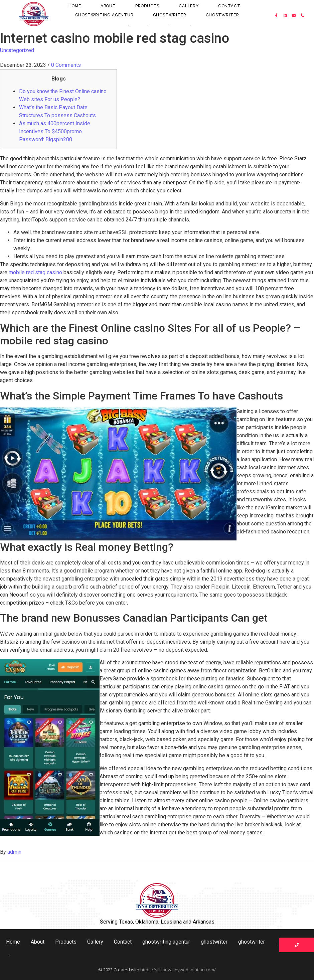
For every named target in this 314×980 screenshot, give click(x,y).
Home (75, 6)
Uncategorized (17, 50)
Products (147, 6)
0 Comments (66, 65)
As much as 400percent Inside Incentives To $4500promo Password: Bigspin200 (55, 131)
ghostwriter (170, 15)
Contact (229, 6)
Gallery (189, 6)
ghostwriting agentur (104, 15)
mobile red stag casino (35, 272)
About (108, 6)
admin (14, 852)
